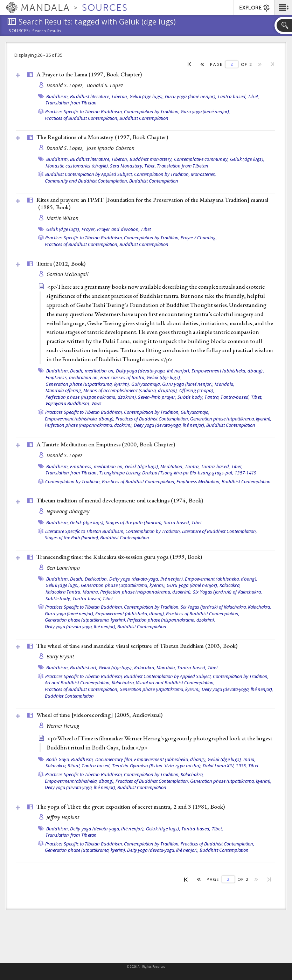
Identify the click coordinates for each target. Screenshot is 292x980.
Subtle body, (190, 397)
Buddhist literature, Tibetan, (99, 96)
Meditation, (172, 466)
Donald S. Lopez (105, 85)
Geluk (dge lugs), (147, 96)
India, (249, 759)
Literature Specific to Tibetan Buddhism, (85, 531)
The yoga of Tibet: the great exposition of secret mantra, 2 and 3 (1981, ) (131, 807)
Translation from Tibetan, (72, 473)
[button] (283, 7)
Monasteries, (203, 174)
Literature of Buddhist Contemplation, (220, 531)
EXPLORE (255, 8)
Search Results (47, 31)
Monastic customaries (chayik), (77, 166)
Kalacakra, (230, 585)
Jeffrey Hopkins (63, 817)
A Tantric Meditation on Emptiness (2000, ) (106, 444)
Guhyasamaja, (146, 384)
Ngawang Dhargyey (68, 511)
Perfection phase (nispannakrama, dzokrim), (91, 397)
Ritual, (74, 766)
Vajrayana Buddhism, (68, 403)
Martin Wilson (63, 218)
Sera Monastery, (127, 166)
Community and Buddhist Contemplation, (86, 181)
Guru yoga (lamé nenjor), (191, 96)
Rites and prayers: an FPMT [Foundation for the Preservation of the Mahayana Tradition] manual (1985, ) (152, 203)
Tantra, (212, 397)
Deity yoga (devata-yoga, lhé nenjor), (153, 371)
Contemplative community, (201, 159)
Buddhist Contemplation (144, 118)
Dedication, (96, 579)
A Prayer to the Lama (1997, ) (89, 74)
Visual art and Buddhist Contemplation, (175, 683)
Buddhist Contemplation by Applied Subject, (89, 174)
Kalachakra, (259, 607)
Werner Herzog (63, 726)
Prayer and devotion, (118, 229)
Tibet (146, 229)
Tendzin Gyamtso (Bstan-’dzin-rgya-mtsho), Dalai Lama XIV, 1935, (180, 766)
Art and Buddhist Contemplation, (78, 683)
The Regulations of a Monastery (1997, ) (102, 137)
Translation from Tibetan (71, 103)
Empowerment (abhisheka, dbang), (228, 371)
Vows (97, 403)
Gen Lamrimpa (63, 568)
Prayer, (89, 229)
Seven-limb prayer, (157, 397)
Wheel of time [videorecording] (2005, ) (99, 715)
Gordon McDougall (68, 274)
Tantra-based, (232, 96)
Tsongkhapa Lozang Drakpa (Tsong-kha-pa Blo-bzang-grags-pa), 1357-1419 (178, 473)
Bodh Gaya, (58, 759)
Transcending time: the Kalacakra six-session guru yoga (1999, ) (119, 557)
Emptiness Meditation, (199, 481)
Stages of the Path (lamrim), (72, 537)
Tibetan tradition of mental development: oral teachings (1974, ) (120, 500)
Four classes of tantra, (123, 377)
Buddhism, (58, 96)
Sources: (20, 31)
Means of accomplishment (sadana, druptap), (131, 390)
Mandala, (224, 384)
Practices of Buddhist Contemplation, (82, 118)
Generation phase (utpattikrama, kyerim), (88, 384)
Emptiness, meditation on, (72, 377)
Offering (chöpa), (197, 390)
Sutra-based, (177, 522)
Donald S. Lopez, (66, 85)
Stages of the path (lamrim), (134, 522)
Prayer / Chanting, (199, 238)
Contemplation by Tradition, (152, 111)
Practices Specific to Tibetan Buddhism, (84, 111)
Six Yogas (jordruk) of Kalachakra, (228, 592)
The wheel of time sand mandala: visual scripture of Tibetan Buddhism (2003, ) (137, 646)
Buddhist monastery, (151, 159)
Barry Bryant (60, 656)
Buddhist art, (84, 667)
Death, (77, 579)
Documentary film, (114, 759)
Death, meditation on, (92, 371)
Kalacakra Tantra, (64, 592)
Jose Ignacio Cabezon (111, 148)
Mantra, (91, 592)
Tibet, (254, 96)
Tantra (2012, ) (61, 263)
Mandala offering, (64, 390)
